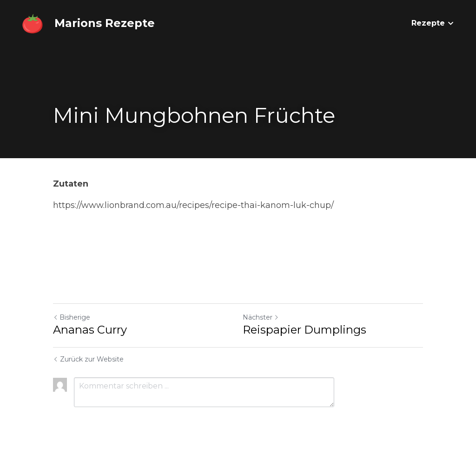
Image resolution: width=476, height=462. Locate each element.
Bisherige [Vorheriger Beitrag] (72, 317)
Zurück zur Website (88, 359)
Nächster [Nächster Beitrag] (261, 317)
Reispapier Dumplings (304, 330)
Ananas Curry (90, 330)
